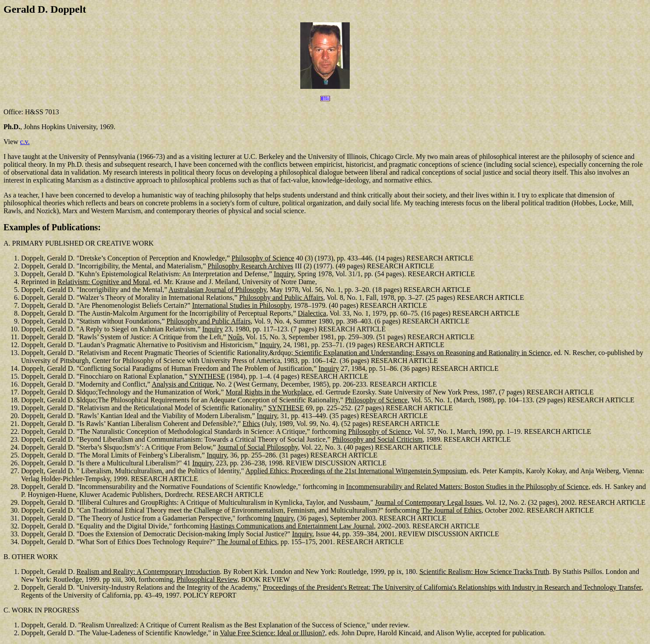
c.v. (25, 142)
